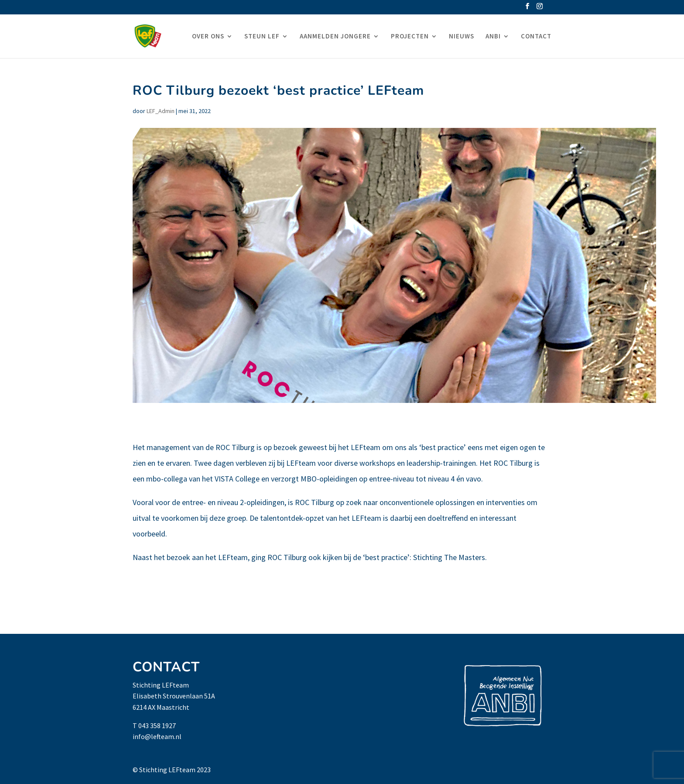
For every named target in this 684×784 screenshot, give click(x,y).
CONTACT (536, 37)
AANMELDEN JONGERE (335, 37)
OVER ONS (208, 37)
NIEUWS (462, 37)
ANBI (493, 37)
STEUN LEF (262, 37)
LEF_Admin (161, 111)
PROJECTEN (410, 37)
